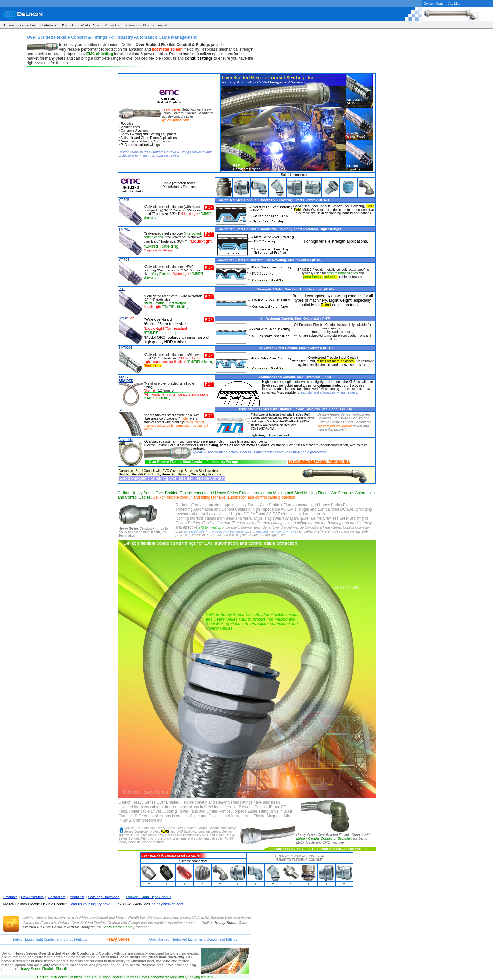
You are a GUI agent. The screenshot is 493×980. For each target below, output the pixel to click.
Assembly (126, 440)
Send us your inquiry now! (89, 904)
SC (121, 410)
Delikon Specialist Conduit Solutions (29, 25)
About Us (112, 25)
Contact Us (57, 897)
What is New (90, 25)
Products (68, 25)
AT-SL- (126, 379)
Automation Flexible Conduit (146, 25)
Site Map (454, 3)
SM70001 (126, 348)
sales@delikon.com (168, 904)
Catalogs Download (104, 897)
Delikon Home (434, 3)
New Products (32, 897)
